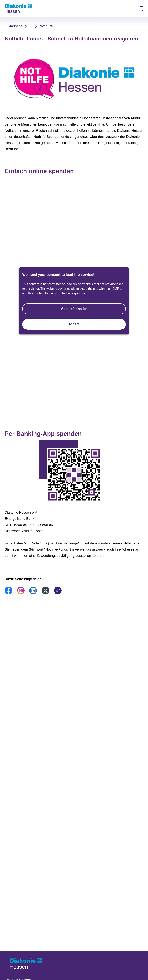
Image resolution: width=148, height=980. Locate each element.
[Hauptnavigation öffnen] (141, 8)
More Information (74, 309)
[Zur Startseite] (18, 8)
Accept (74, 324)
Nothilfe (46, 26)
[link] (8, 593)
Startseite (15, 26)
